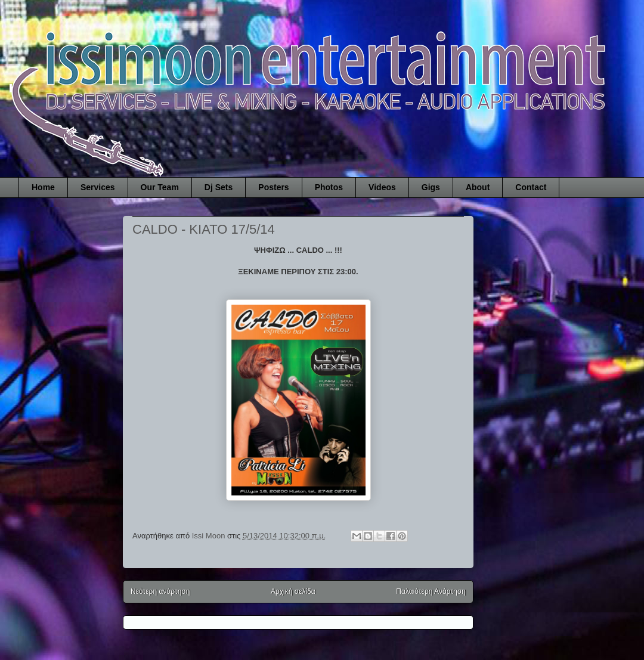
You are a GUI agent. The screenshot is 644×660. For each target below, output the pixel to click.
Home (43, 187)
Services (98, 187)
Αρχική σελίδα (293, 591)
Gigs (431, 187)
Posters (273, 187)
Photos (329, 187)
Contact (531, 187)
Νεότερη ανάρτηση (160, 591)
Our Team (160, 187)
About (478, 187)
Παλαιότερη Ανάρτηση (431, 591)
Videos (382, 187)
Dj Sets (219, 187)
